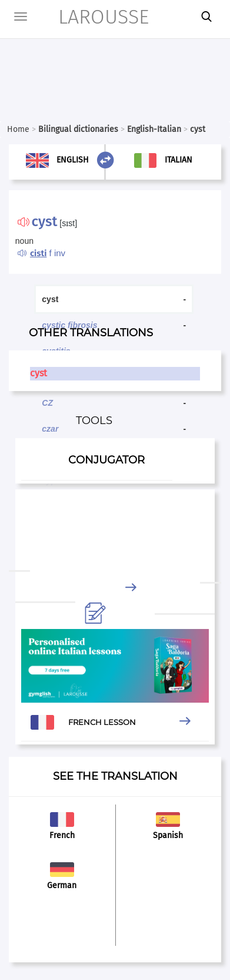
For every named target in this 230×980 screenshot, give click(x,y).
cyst (39, 373)
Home (18, 129)
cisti (39, 253)
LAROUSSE (89, 17)
